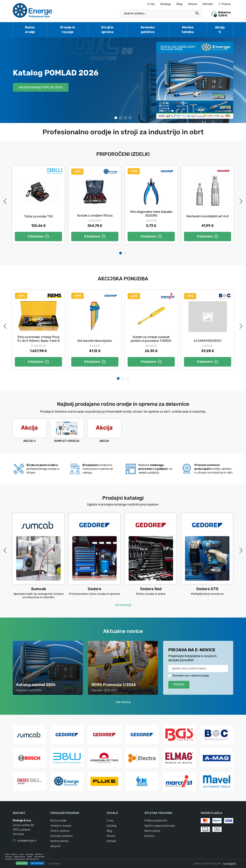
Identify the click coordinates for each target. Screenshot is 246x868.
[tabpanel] (123, 80)
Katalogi (166, 4)
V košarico (38, 236)
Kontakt (208, 4)
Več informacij (37, 864)
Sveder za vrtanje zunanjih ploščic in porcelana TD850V (151, 339)
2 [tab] (121, 118)
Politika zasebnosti (156, 821)
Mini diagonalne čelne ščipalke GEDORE (151, 214)
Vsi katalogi (123, 605)
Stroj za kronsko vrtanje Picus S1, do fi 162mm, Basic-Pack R (38, 339)
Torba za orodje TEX (38, 216)
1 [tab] (116, 118)
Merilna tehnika (188, 30)
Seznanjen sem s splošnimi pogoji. (191, 676)
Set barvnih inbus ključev (95, 341)
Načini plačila (152, 831)
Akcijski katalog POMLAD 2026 (41, 87)
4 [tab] (130, 118)
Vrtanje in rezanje (67, 30)
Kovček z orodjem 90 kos (95, 216)
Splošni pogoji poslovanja (160, 826)
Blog (180, 4)
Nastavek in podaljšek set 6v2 (208, 216)
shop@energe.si (27, 841)
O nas (151, 4)
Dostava (149, 836)
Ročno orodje (30, 30)
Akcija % (220, 30)
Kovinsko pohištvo (148, 30)
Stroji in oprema (107, 30)
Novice (193, 4)
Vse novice (123, 702)
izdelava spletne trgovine (207, 864)
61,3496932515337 (208, 341)
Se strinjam (22, 864)
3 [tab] (125, 118)
